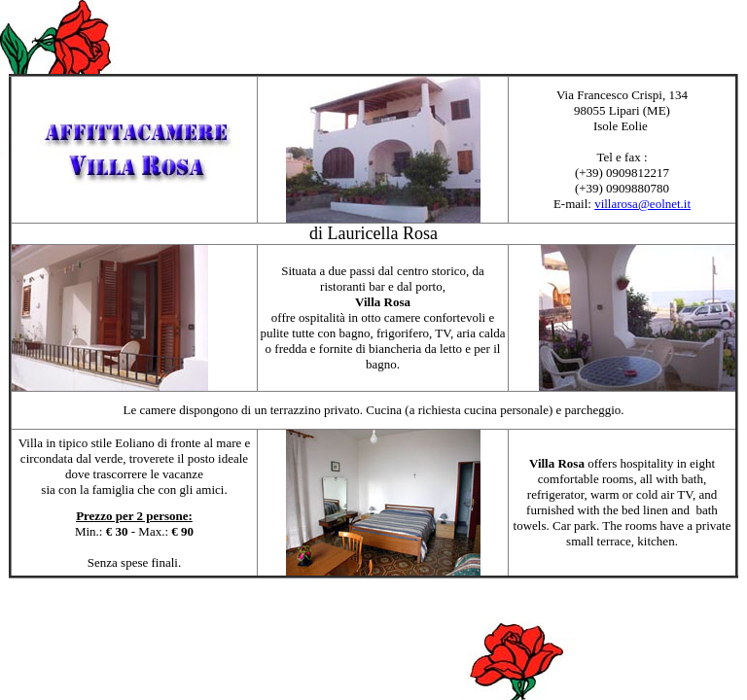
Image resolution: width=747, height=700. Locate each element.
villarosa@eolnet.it (642, 204)
